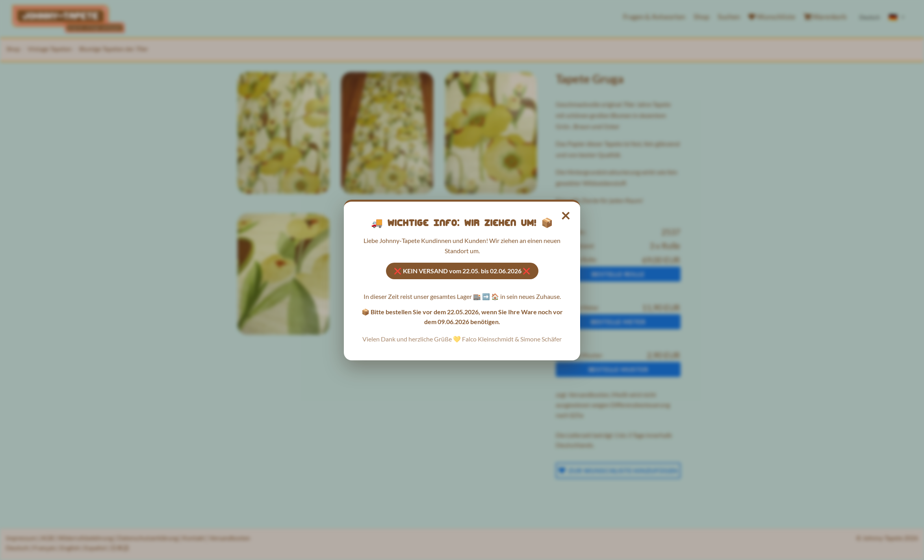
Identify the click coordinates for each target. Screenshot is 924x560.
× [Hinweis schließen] (566, 215)
